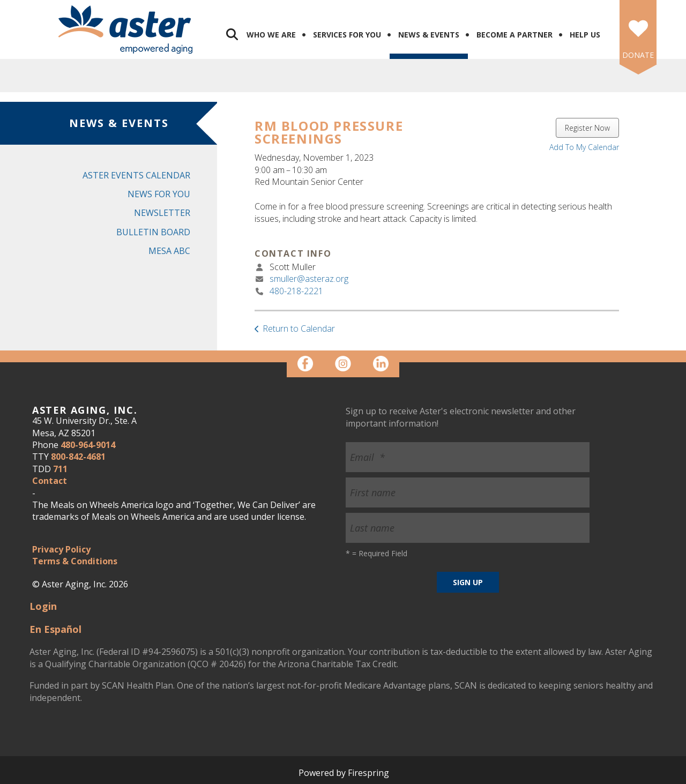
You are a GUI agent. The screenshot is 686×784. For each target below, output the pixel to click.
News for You (159, 194)
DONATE (638, 55)
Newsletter (162, 213)
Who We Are (271, 35)
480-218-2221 (296, 291)
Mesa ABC (169, 251)
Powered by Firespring (344, 773)
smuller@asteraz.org (309, 279)
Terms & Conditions (75, 561)
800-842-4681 (78, 457)
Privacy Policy (61, 549)
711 (60, 469)
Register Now (587, 128)
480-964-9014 (88, 445)
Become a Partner (514, 35)
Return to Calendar (299, 328)
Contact (50, 481)
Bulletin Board (153, 232)
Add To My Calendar (584, 147)
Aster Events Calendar (136, 175)
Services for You (347, 35)
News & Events (429, 35)
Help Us (585, 35)
